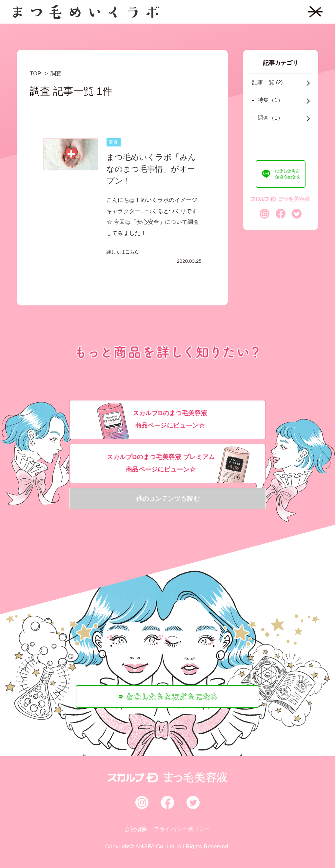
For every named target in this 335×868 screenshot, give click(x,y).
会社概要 (136, 829)
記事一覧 (267, 82)
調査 (56, 74)
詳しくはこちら (123, 252)
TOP (35, 74)
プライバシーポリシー (182, 829)
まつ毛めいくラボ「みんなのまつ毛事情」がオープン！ (151, 169)
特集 (270, 100)
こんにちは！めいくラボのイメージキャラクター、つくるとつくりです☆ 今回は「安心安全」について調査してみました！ (153, 217)
